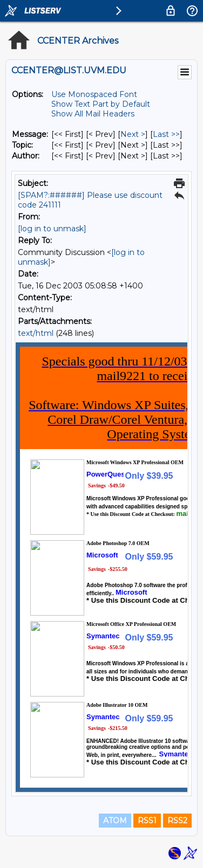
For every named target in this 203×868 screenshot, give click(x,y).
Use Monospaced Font (94, 94)
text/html (36, 333)
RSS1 (147, 821)
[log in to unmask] (52, 229)
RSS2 (177, 821)
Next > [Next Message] (133, 134)
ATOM (115, 821)
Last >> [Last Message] (166, 134)
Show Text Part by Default (101, 104)
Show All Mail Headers (93, 114)
